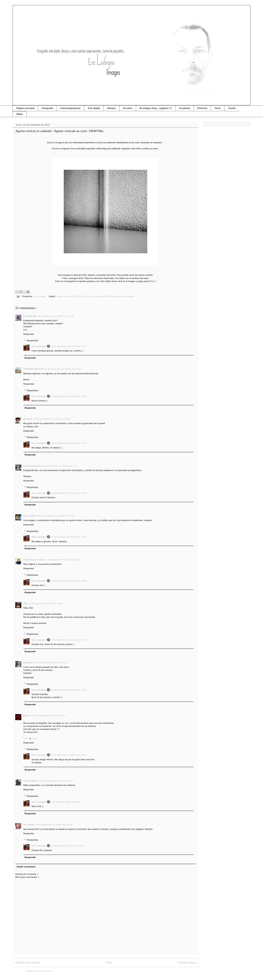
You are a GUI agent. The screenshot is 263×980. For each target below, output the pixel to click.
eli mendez (29, 825)
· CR (34, 738)
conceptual (97, 296)
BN (89, 296)
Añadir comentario (26, 867)
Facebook (185, 108)
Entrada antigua (187, 962)
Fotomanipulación (71, 108)
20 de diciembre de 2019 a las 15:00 (55, 781)
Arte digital (94, 108)
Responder (29, 334)
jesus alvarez (30, 516)
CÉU (26, 603)
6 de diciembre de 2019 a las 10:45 (50, 663)
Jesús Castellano (32, 466)
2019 (77, 296)
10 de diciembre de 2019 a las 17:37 (69, 346)
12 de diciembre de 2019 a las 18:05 (69, 581)
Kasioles (28, 663)
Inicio (109, 962)
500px (20, 114)
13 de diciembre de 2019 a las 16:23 (69, 690)
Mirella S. (28, 419)
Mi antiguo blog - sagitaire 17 (156, 108)
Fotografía (47, 108)
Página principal (25, 108)
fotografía (119, 296)
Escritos (128, 108)
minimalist (129, 296)
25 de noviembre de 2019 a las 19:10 (56, 316)
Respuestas (32, 340)
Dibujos (111, 108)
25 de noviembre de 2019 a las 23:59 (52, 419)
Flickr (218, 108)
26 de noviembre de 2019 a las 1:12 (59, 466)
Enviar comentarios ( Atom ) (40, 971)
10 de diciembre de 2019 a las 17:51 (69, 537)
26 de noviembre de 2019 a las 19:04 (56, 516)
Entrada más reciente (28, 962)
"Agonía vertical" (65, 296)
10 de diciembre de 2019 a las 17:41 (69, 443)
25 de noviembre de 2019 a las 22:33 (63, 369)
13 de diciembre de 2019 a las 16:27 (69, 755)
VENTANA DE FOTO (34, 369)
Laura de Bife (30, 316)
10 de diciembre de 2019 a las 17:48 (69, 493)
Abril (83, 296)
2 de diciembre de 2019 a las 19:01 (46, 603)
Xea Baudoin (30, 781)
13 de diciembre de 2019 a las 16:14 (69, 640)
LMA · (26, 738)
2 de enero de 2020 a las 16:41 (66, 802)
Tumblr (232, 108)
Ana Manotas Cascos (34, 560)
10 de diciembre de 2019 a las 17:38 (69, 396)
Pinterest (202, 108)
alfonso (27, 716)
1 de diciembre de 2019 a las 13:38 (63, 560)
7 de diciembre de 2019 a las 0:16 (48, 716)
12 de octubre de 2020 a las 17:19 (68, 846)
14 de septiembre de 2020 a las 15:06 (54, 825)
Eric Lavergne (39, 346)
